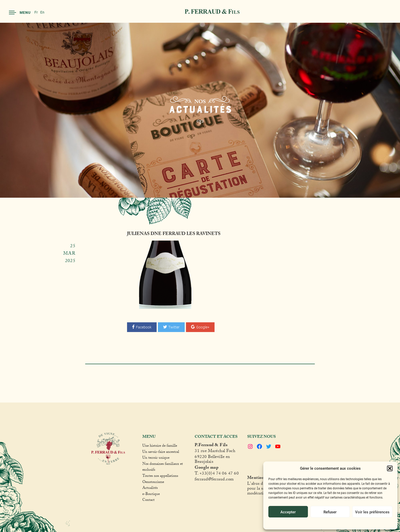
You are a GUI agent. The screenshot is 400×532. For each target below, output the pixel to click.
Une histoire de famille (160, 446)
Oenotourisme (153, 483)
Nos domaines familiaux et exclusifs (163, 468)
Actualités (150, 489)
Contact (148, 501)
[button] (390, 468)
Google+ (200, 327)
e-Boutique (151, 495)
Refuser (330, 512)
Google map (207, 468)
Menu (20, 12)
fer (197, 480)
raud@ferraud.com (217, 480)
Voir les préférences (372, 512)
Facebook (142, 327)
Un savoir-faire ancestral (161, 453)
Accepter (288, 512)
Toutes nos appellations (160, 477)
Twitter (171, 327)
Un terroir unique (156, 458)
